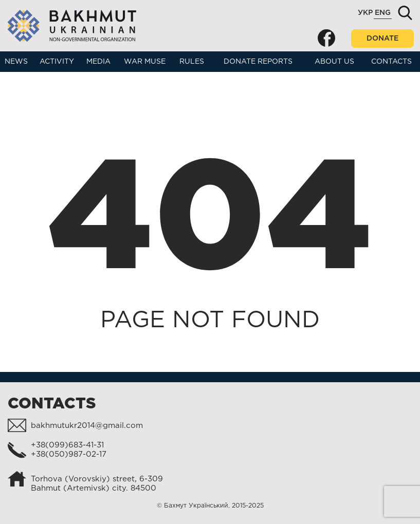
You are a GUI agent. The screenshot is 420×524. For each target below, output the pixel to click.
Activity (57, 62)
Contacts (391, 62)
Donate (382, 39)
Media (98, 62)
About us (334, 62)
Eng (383, 13)
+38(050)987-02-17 (69, 454)
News (16, 62)
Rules (192, 62)
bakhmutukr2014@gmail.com (87, 426)
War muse (145, 62)
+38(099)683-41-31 (67, 445)
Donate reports (258, 62)
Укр (365, 13)
